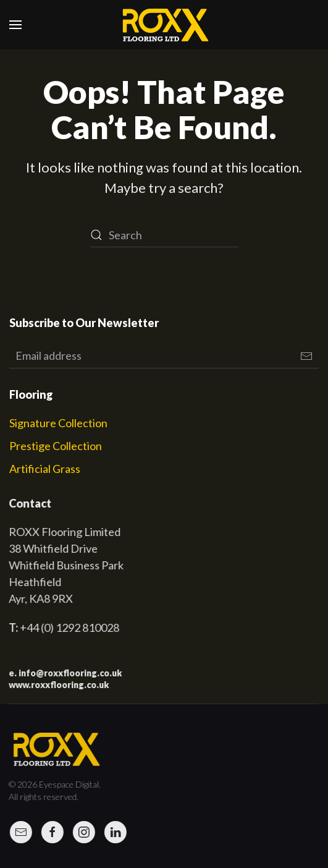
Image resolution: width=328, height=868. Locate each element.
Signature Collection (58, 423)
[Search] (164, 235)
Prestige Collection (56, 446)
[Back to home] (164, 25)
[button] (15, 25)
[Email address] (164, 356)
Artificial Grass (45, 469)
